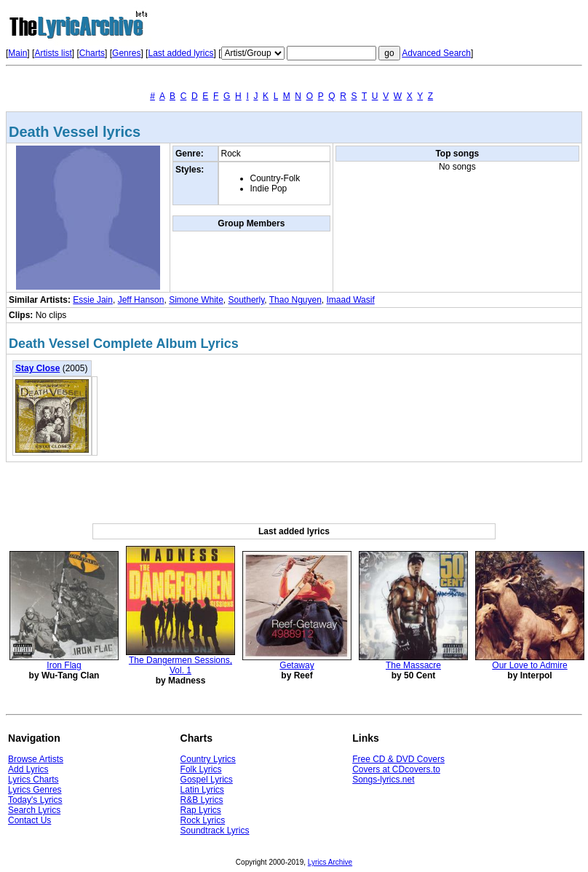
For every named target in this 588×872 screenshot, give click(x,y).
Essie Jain (93, 300)
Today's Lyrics (35, 800)
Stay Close (37, 368)
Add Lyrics (28, 769)
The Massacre (413, 665)
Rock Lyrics (203, 820)
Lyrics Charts (33, 780)
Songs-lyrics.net (383, 780)
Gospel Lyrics (207, 780)
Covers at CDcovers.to (396, 769)
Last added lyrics (180, 53)
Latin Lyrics (202, 790)
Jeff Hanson (141, 300)
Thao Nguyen (295, 300)
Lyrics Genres (35, 790)
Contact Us (29, 820)
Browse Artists (36, 759)
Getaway (297, 665)
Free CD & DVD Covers (398, 759)
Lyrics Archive (330, 862)
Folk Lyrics (201, 769)
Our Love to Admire (529, 665)
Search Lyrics (34, 810)
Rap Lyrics (201, 810)
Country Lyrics (208, 759)
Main (17, 53)
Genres (126, 53)
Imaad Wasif (351, 300)
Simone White (196, 300)
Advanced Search (436, 53)
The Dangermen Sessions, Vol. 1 (180, 665)
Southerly (247, 300)
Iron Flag (64, 665)
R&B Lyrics (202, 800)
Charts (92, 53)
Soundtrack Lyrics (215, 831)
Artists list (53, 53)
